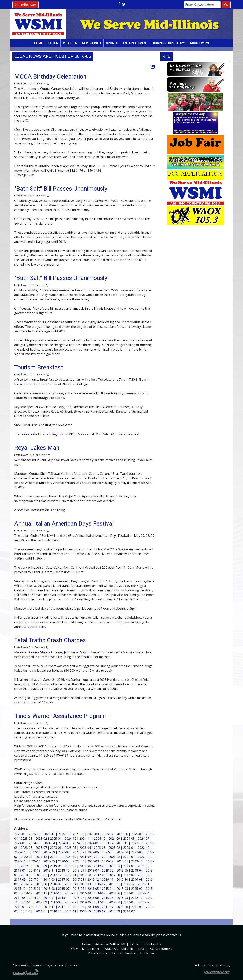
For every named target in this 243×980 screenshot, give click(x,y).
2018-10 (64, 870)
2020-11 (20, 861)
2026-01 (20, 834)
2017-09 (100, 875)
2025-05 (137, 834)
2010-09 (100, 911)
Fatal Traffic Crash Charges (50, 640)
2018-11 (49, 870)
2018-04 (137, 870)
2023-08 (27, 848)
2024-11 (85, 839)
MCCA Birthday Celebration (50, 76)
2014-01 (49, 898)
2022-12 (144, 848)
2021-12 (41, 857)
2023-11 (122, 843)
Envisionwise (210, 965)
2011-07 (108, 907)
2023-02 (114, 848)
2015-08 (49, 889)
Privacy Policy (97, 953)
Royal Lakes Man (37, 448)
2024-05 (35, 843)
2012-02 (144, 902)
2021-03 (100, 857)
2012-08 (56, 902)
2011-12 (35, 907)
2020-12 (144, 857)
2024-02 (78, 843)
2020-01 (122, 861)
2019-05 (100, 866)
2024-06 (20, 843)
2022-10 (35, 852)
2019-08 (56, 866)
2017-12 (56, 875)
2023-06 (56, 848)
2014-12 (27, 893)
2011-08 (93, 907)
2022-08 (64, 852)
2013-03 (122, 898)
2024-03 (64, 843)
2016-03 (85, 884)
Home (38, 43)
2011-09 (78, 907)
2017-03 (49, 879)
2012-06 (85, 902)
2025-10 (64, 834)
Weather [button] (70, 43)
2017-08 (114, 875)
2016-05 (56, 884)
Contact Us (153, 944)
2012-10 (27, 902)
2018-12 (35, 870)
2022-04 (122, 852)
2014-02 (35, 898)
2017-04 (35, 879)
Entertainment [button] (136, 43)
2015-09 (35, 889)
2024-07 (144, 839)
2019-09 (41, 866)
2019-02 (144, 866)
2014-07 (100, 893)
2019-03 (129, 866)
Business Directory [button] (169, 43)
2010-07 (129, 911)
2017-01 (78, 879)
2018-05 (122, 870)
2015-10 (20, 889)
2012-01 (20, 907)
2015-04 (108, 889)
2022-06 (93, 852)
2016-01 (114, 884)
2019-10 (27, 866)
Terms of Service (124, 953)
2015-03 (122, 889)
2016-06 (41, 884)
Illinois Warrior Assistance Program (60, 716)
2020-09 (49, 861)
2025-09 (78, 834)
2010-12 (56, 911)
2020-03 (93, 861)
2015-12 (129, 884)
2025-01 (56, 839)
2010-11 (70, 911)
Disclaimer (148, 953)
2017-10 (85, 875)
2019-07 (70, 866)
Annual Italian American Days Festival (64, 523)
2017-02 (64, 879)
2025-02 (41, 839)
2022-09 (49, 852)
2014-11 (41, 893)
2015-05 (93, 889)
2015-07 (64, 889)
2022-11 (20, 852)
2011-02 (27, 911)
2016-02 (100, 884)
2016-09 (137, 879)
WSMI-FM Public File (85, 949)
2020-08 (64, 861)
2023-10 (137, 843)
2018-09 (78, 870)
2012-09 (41, 902)
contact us (174, 935)
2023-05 (70, 848)
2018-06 (108, 870)
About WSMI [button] (199, 43)
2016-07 (27, 884)
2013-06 (93, 898)
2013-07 (78, 898)
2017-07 (129, 875)
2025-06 (122, 834)
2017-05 (20, 879)
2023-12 (108, 843)
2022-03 (137, 852)
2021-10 (70, 857)
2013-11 (64, 898)
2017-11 (70, 875)
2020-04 (78, 861)
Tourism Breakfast (39, 367)
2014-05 (129, 893)
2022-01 (27, 857)
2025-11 (49, 834)
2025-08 (93, 834)
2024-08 (129, 839)
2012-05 (100, 902)
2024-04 (49, 843)
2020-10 (35, 861)
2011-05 (137, 907)
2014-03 (20, 898)
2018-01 (41, 875)
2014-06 (114, 893)
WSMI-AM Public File (119, 949)
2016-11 (108, 879)
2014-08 (85, 893)
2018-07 (93, 870)
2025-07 (108, 834)
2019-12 (137, 861)
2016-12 (93, 879)
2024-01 (93, 843)
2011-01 (41, 911)
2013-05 (108, 898)
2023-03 (100, 848)
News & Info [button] (92, 43)
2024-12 (70, 839)
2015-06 (78, 889)
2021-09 (85, 857)
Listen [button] (53, 43)
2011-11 (49, 907)
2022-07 (78, 852)
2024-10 (100, 839)
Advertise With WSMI (110, 944)
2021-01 (129, 857)
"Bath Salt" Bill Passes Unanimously (61, 189)
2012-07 (70, 902)
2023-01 (129, 848)
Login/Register (25, 5)
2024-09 (114, 839)
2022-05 (108, 852)
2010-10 (85, 911)
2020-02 (108, 861)
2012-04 (114, 902)
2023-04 (85, 848)
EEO (141, 949)
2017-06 (144, 875)
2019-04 (114, 866)
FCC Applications (160, 949)
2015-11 (144, 884)
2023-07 (41, 848)
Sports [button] (112, 43)
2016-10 (122, 879)
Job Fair (135, 944)
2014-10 (56, 893)
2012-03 (129, 902)
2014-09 (70, 893)
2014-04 (144, 893)
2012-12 (137, 898)
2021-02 (114, 857)
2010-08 (114, 911)
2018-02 (27, 875)
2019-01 (20, 870)
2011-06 (122, 907)
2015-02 (137, 889)
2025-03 (27, 839)
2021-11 (56, 857)
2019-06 (85, 866)
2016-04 (70, 884)
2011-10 (64, 907)
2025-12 (35, 834)
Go (226, 5)
